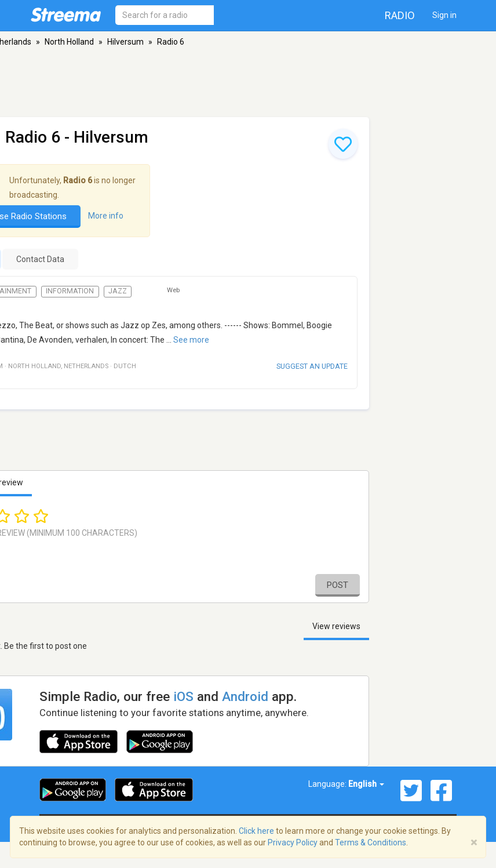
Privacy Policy (293, 842)
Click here (256, 831)
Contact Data (40, 259)
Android (245, 696)
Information (70, 291)
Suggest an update (312, 366)
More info (106, 216)
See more (191, 340)
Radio (400, 15)
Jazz (118, 291)
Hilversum (125, 42)
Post (338, 585)
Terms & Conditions (371, 842)
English (366, 784)
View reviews (336, 626)
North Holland (69, 42)
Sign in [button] (444, 15)
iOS (183, 696)
